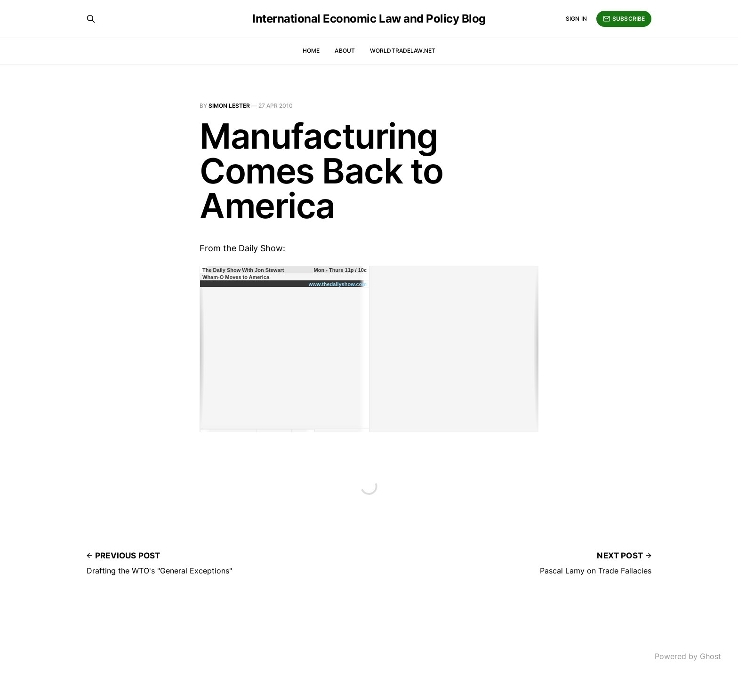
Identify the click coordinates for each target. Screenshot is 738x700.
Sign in (576, 19)
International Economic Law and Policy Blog (369, 19)
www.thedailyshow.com (338, 284)
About (345, 51)
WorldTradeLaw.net (403, 51)
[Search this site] (91, 19)
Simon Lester (229, 106)
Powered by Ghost (688, 656)
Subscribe (624, 19)
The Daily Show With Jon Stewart (243, 270)
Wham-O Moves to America (236, 277)
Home (311, 51)
